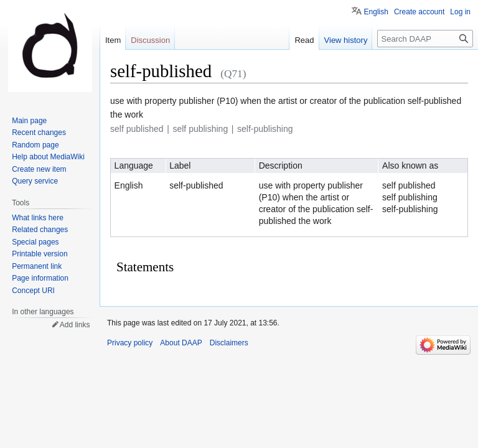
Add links (75, 325)
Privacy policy (130, 343)
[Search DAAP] (425, 39)
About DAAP (181, 343)
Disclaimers (229, 343)
